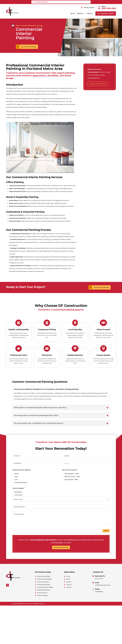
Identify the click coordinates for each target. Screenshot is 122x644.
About (73, 13)
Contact (90, 13)
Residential (17, 492)
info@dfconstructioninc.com (103, 585)
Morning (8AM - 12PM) (71, 474)
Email (15, 477)
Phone (16, 474)
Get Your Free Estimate (106, 13)
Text (15, 479)
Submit (106, 531)
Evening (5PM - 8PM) (70, 479)
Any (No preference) (20, 482)
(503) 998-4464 (99, 592)
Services (80, 13)
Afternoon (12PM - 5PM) (71, 477)
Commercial (17, 495)
